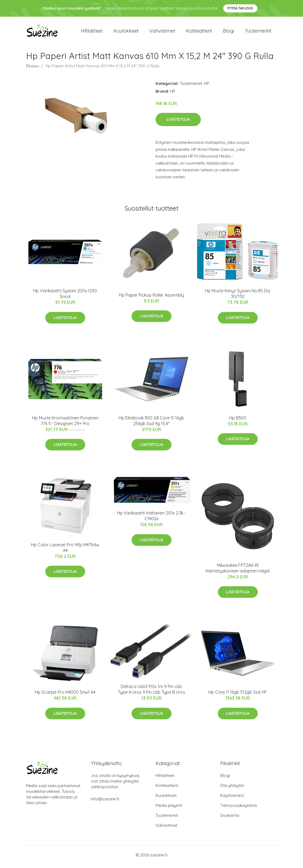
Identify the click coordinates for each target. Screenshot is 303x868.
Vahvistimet (162, 33)
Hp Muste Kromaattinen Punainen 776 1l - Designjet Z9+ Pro (65, 424)
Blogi (228, 33)
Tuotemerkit (258, 33)
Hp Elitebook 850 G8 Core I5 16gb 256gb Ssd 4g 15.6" (151, 424)
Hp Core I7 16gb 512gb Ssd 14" (238, 696)
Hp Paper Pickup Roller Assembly (151, 299)
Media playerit (169, 809)
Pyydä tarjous (240, 8)
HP (207, 87)
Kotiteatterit (199, 33)
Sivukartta (230, 819)
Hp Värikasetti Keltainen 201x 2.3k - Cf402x (151, 520)
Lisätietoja (178, 123)
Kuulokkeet (126, 33)
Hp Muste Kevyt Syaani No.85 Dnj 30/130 (238, 297)
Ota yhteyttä (232, 789)
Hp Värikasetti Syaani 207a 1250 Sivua (65, 297)
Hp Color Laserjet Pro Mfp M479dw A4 (65, 551)
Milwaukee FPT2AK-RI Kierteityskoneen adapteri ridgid (238, 572)
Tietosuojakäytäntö (239, 809)
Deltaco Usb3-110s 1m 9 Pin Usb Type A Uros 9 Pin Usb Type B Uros (151, 693)
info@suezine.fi (105, 803)
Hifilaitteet (92, 33)
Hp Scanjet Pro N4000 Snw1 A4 (65, 696)
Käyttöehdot (232, 799)
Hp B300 (238, 422)
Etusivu (33, 70)
